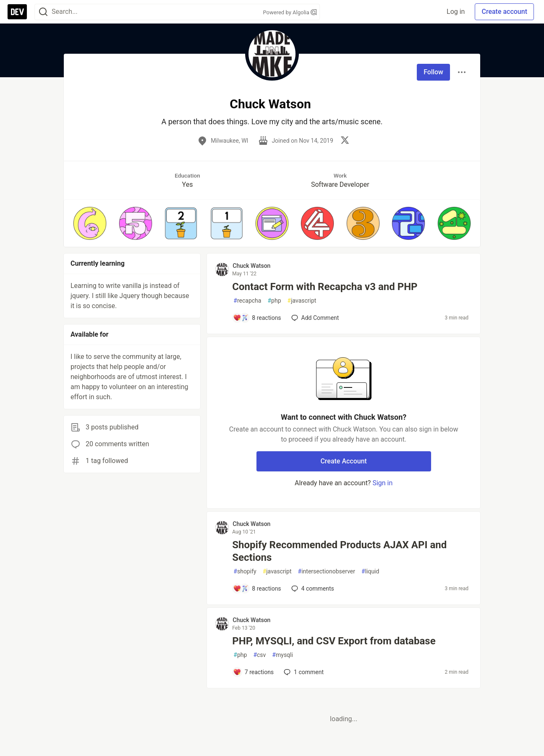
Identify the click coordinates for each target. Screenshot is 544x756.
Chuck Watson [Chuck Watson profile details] (251, 266)
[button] (90, 223)
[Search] (43, 12)
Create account (504, 12)
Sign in (382, 483)
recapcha (247, 301)
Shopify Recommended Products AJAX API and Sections (339, 551)
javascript (302, 301)
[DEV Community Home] (17, 12)
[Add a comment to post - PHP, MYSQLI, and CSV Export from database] (253, 672)
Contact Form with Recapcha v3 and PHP (325, 287)
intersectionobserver (327, 572)
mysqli (282, 655)
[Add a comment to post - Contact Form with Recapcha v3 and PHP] (257, 318)
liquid (370, 572)
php (274, 301)
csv (259, 655)
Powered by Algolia (290, 12)
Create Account (344, 461)
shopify (245, 572)
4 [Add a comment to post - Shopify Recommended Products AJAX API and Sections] (312, 589)
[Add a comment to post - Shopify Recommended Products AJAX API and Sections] (257, 589)
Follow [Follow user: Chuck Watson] (433, 72)
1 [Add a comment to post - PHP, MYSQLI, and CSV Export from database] (303, 672)
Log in (456, 12)
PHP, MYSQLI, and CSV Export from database (334, 641)
